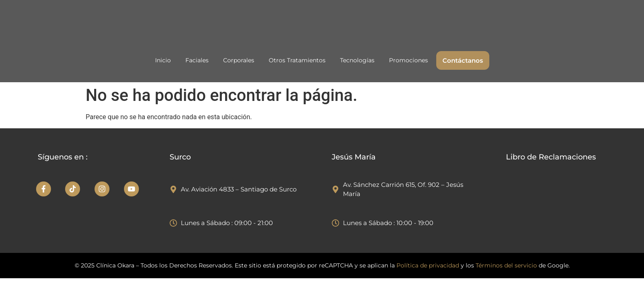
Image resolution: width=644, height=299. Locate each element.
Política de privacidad (429, 265)
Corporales (239, 60)
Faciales (197, 60)
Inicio (163, 60)
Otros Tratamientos (297, 60)
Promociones (408, 60)
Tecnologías (357, 60)
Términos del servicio (506, 265)
